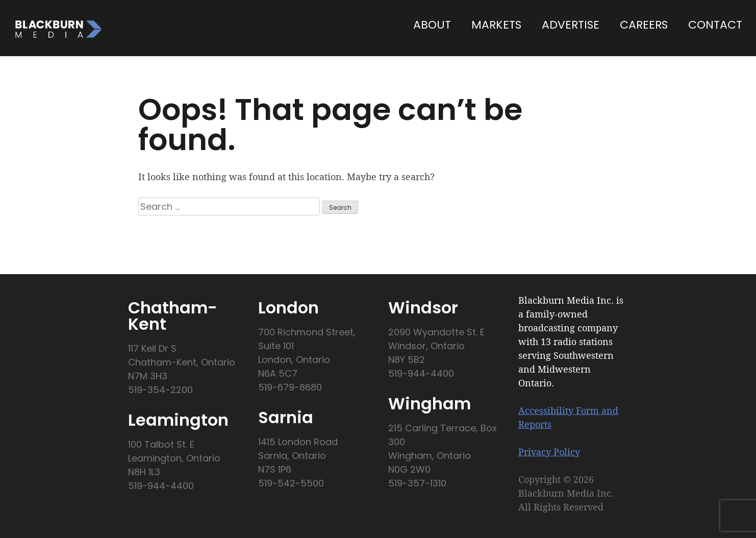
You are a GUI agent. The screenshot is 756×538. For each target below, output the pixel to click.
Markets (496, 25)
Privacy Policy (549, 452)
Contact (715, 25)
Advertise (571, 25)
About (432, 25)
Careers (644, 25)
